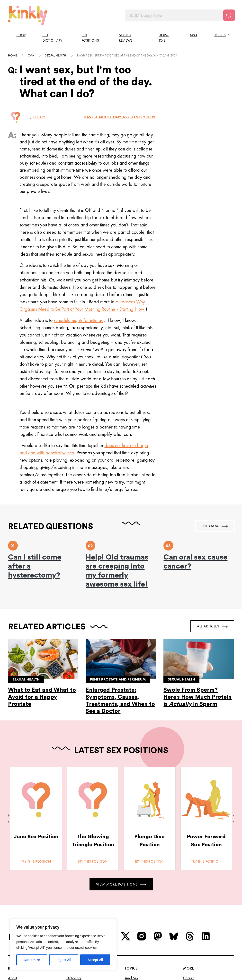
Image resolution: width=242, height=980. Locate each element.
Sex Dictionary (52, 38)
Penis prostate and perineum (118, 679)
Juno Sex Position (36, 837)
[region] (63, 945)
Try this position (36, 861)
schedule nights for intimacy (80, 320)
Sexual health (56, 55)
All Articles (212, 626)
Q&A (194, 35)
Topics (220, 35)
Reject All (64, 960)
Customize (32, 960)
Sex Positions (90, 38)
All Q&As (215, 526)
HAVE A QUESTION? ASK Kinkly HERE (120, 117)
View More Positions (121, 884)
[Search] (229, 15)
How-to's (164, 38)
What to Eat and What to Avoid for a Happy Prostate (42, 697)
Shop (21, 35)
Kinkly (39, 117)
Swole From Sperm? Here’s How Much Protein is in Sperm (197, 697)
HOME (12, 55)
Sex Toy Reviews (126, 38)
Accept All (95, 960)
